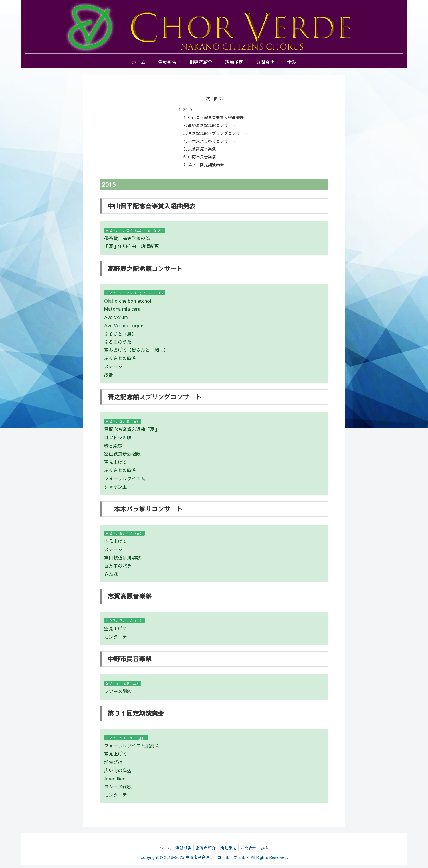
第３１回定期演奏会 (206, 167)
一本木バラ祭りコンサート (212, 143)
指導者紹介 (205, 850)
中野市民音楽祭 (202, 159)
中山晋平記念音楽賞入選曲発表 (216, 118)
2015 (188, 110)
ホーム (161, 850)
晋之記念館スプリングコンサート (218, 135)
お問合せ (251, 850)
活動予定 (229, 850)
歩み (269, 850)
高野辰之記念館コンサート (212, 126)
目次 (206, 98)
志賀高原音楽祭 (202, 151)
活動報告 (181, 850)
